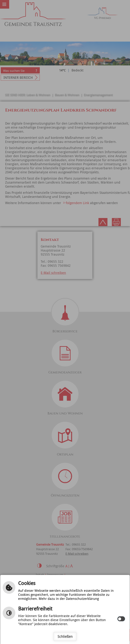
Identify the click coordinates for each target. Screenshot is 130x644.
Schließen (65, 636)
